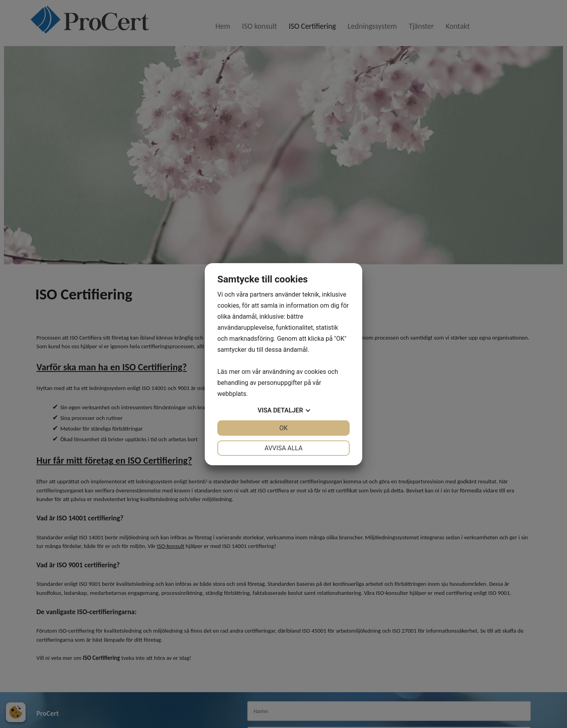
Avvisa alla (284, 448)
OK (283, 428)
